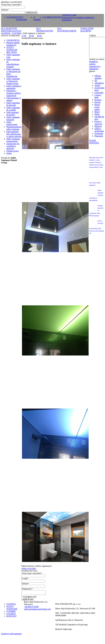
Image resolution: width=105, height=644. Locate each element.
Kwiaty (98, 102)
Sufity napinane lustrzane (13, 118)
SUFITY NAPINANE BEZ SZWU (12, 50)
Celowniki (99, 93)
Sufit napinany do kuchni (13, 114)
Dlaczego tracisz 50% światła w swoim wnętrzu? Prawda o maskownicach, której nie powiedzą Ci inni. (96, 162)
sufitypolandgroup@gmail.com (37, 610)
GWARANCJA (13, 40)
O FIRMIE (37, 18)
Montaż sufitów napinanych (13, 44)
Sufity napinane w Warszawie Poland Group (13, 81)
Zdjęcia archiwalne (99, 130)
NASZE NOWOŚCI (94, 142)
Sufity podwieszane (12, 123)
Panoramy (99, 136)
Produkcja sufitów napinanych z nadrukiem (95, 65)
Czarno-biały (98, 96)
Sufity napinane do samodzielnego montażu (13, 63)
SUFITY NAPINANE (21, 18)
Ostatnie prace (13, 151)
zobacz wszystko (29, 568)
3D (96, 81)
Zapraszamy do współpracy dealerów (13, 146)
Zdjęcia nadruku (98, 77)
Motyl (97, 112)
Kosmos (98, 100)
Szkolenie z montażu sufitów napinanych (14, 93)
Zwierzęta (99, 133)
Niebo (97, 114)
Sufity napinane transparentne (13, 140)
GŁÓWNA (11, 17)
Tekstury (98, 126)
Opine (9, 153)
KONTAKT (57, 17)
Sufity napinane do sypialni (13, 109)
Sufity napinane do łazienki (13, 104)
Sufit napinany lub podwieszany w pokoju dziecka (14, 134)
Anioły (97, 85)
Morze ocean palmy (97, 107)
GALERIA (47, 17)
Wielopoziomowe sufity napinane (14, 128)
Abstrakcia (99, 83)
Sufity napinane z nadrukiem (14, 87)
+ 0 (69, 15)
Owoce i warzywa (98, 123)
